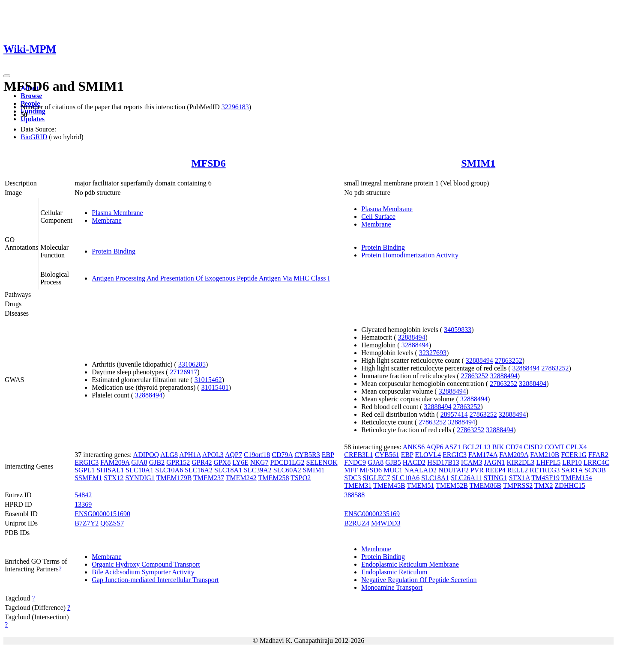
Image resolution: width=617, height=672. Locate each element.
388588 (354, 495)
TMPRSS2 (518, 485)
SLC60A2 (287, 470)
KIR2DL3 (520, 462)
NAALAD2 (420, 470)
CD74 (514, 447)
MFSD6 (209, 163)
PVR (477, 470)
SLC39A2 (258, 470)
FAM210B (545, 455)
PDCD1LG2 (288, 462)
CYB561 (387, 455)
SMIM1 (478, 163)
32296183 (235, 107)
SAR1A (572, 470)
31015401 (215, 387)
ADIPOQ (146, 455)
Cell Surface (378, 217)
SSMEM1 (88, 478)
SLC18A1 (228, 470)
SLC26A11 (466, 478)
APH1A (190, 455)
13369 (83, 504)
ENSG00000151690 (102, 514)
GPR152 (178, 462)
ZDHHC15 (570, 485)
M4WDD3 (386, 523)
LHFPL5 (548, 462)
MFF (351, 470)
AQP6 (434, 447)
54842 (83, 495)
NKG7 (259, 462)
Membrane (106, 220)
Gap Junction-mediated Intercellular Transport (155, 580)
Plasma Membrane (117, 213)
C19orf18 (257, 455)
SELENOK (322, 462)
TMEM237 (209, 478)
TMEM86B (486, 485)
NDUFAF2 (454, 470)
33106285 (192, 364)
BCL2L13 (477, 447)
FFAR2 (598, 455)
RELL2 (518, 470)
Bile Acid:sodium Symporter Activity (143, 572)
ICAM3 (472, 462)
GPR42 (202, 462)
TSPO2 (301, 478)
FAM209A (115, 462)
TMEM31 (358, 485)
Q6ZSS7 (112, 523)
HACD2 (414, 462)
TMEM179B (174, 478)
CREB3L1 (359, 455)
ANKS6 (414, 447)
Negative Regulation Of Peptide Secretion (419, 580)
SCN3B (595, 470)
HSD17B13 (443, 462)
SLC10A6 (169, 470)
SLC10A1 (139, 470)
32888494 (149, 395)
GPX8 (222, 462)
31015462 (208, 380)
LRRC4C (596, 462)
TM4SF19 (545, 478)
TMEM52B (452, 485)
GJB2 (157, 462)
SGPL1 (85, 470)
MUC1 (393, 470)
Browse (31, 96)
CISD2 (533, 447)
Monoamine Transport (392, 587)
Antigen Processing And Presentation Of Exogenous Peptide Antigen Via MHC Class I (211, 278)
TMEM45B (389, 485)
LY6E (240, 462)
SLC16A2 (199, 470)
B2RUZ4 (357, 523)
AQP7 (234, 455)
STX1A (520, 478)
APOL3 (213, 455)
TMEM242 (241, 478)
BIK (498, 447)
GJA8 (139, 462)
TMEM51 (420, 485)
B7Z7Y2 (87, 523)
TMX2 (544, 485)
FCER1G (574, 455)
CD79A (282, 455)
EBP (328, 455)
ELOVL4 (428, 455)
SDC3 (352, 478)
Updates (33, 119)
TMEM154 (577, 478)
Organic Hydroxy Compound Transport (146, 564)
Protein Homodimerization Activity (410, 255)
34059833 (458, 330)
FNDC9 (355, 462)
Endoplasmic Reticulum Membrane (410, 564)
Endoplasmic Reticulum (394, 572)
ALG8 (169, 455)
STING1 (496, 478)
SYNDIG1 (140, 478)
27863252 (509, 360)
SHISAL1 (110, 470)
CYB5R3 (307, 455)
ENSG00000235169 (372, 514)
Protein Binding (114, 251)
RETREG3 (545, 470)
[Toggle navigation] (7, 76)
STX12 (114, 478)
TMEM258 (273, 478)
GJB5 (393, 462)
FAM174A (483, 455)
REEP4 (496, 470)
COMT (554, 447)
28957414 (454, 414)
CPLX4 (577, 447)
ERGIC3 (87, 462)
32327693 (433, 353)
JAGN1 (495, 462)
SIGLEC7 (376, 478)
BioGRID (34, 137)
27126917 (183, 372)
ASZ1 (453, 447)
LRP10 (572, 462)
